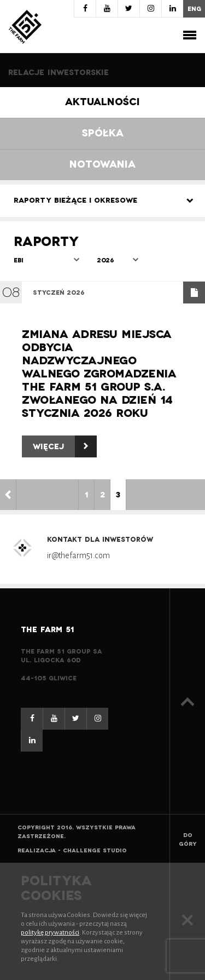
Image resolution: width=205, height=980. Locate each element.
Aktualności (102, 102)
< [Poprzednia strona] (8, 495)
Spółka (103, 133)
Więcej (65, 446)
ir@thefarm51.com (78, 555)
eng (194, 9)
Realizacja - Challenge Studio (72, 850)
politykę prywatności (50, 933)
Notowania (102, 165)
